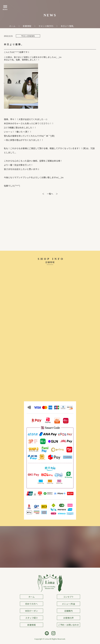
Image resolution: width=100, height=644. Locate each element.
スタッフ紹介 (32, 618)
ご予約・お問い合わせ (68, 625)
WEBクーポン (32, 611)
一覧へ (50, 194)
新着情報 (32, 625)
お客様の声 (68, 618)
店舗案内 (68, 611)
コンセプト (68, 597)
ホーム (32, 597)
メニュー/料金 (68, 604)
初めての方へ (32, 604)
